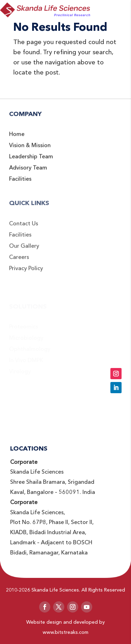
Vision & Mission (30, 150)
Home (17, 139)
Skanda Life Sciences (55, 590)
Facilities (20, 183)
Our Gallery (24, 252)
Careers (19, 263)
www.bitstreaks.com (65, 632)
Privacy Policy (26, 274)
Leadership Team (31, 161)
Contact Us (24, 229)
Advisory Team (28, 172)
